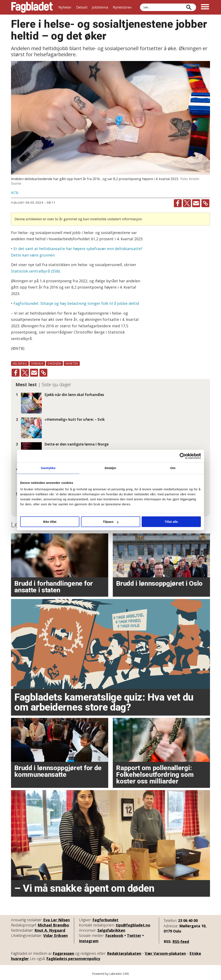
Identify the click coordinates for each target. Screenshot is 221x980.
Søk (140, 3)
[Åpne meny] (205, 7)
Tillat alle (171, 522)
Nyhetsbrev (122, 7)
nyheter (72, 363)
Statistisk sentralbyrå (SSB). (36, 271)
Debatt (82, 7)
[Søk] (189, 7)
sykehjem (54, 363)
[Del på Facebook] (178, 203)
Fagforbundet (105, 920)
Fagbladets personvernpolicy (73, 959)
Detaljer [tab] (110, 468)
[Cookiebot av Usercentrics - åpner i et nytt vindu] (183, 456)
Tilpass (111, 522)
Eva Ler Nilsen (56, 920)
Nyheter (65, 7)
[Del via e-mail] (196, 203)
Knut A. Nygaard (50, 930)
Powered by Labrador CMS (110, 974)
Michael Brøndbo (53, 925)
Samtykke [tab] (48, 468)
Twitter (134, 935)
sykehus (37, 363)
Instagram (89, 941)
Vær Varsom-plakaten (165, 953)
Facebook (114, 935)
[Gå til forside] (32, 7)
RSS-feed (181, 941)
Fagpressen (63, 953)
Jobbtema (100, 7)
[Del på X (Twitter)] (187, 203)
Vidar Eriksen (55, 935)
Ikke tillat (50, 522)
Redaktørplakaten (124, 953)
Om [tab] (173, 468)
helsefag (20, 363)
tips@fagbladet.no (133, 925)
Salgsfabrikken (111, 930)
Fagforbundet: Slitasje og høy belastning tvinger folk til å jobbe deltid (76, 303)
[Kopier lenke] (205, 203)
